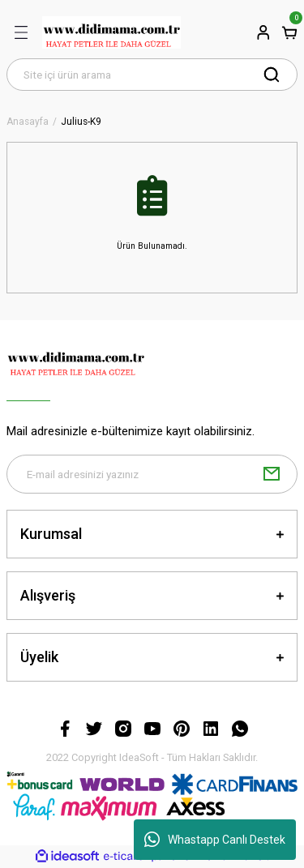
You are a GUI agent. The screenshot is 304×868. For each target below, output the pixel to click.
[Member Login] (263, 32)
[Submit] (272, 474)
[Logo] (111, 32)
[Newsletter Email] (152, 474)
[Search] (152, 75)
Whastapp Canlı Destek (215, 840)
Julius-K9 (81, 122)
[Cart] (289, 32)
